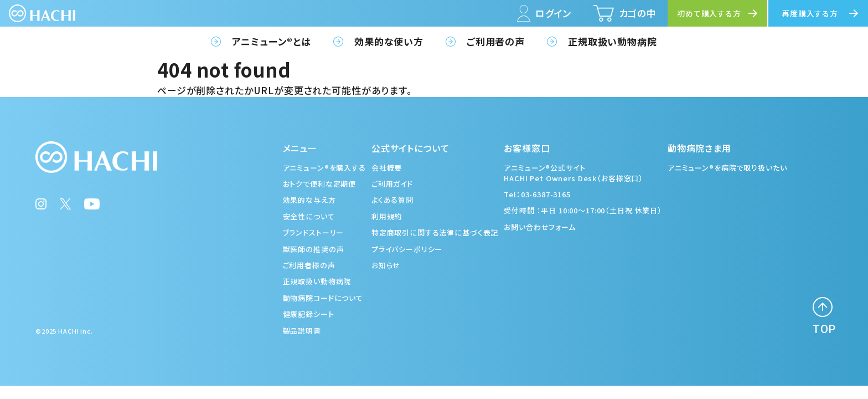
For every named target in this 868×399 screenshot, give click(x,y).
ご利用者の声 (496, 41)
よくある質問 (392, 200)
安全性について (309, 216)
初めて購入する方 (709, 13)
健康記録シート (309, 314)
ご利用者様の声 (309, 265)
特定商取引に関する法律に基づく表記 (435, 232)
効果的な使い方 (389, 41)
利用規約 (387, 216)
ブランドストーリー (314, 232)
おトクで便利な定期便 (320, 184)
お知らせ (386, 265)
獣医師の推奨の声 (314, 249)
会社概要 (387, 168)
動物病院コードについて (323, 298)
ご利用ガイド (392, 184)
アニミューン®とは (272, 41)
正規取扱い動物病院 (613, 41)
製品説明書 (302, 331)
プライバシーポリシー (407, 249)
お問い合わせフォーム (540, 227)
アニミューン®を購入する (324, 168)
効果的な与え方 (309, 200)
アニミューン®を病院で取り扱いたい (727, 168)
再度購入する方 (810, 13)
